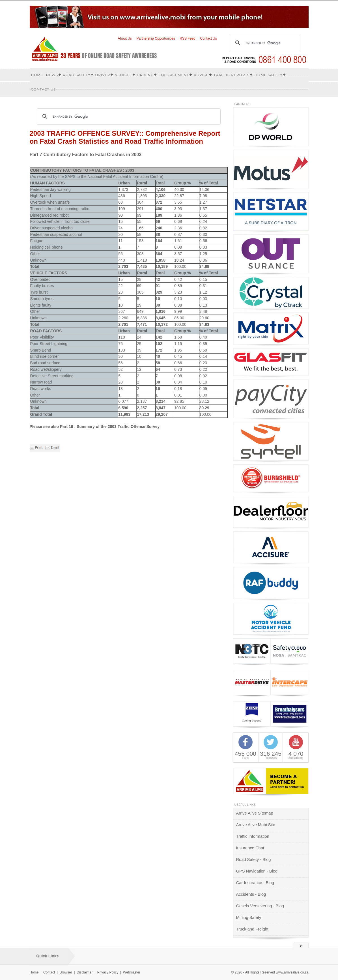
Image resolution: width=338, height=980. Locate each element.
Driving (145, 75)
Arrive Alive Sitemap (255, 813)
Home (37, 75)
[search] (264, 43)
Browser (66, 972)
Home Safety (268, 75)
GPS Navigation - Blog (257, 871)
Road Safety (77, 75)
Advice (201, 75)
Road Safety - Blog (254, 860)
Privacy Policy (108, 972)
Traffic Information (253, 836)
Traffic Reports (232, 75)
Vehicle (123, 75)
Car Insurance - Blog (255, 883)
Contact (49, 972)
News (52, 75)
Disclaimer (85, 972)
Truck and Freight (252, 929)
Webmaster (132, 972)
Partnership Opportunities (156, 38)
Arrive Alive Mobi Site (256, 825)
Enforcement (174, 75)
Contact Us (208, 38)
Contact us (44, 89)
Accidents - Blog (251, 894)
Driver (103, 75)
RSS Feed (187, 38)
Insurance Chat (250, 848)
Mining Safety (249, 917)
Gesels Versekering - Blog (260, 906)
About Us (125, 38)
